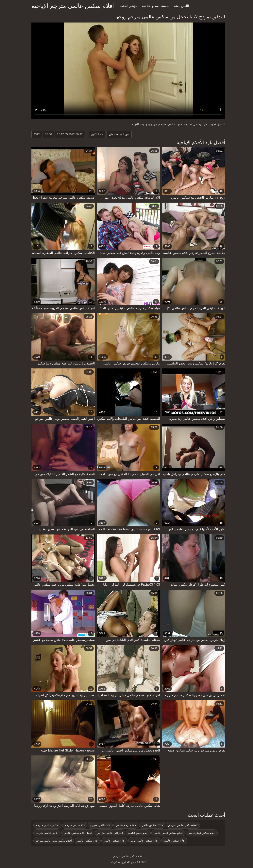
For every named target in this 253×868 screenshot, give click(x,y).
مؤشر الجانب (127, 6)
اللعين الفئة (180, 6)
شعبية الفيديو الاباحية (154, 6)
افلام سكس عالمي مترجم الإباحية (71, 6)
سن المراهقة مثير (117, 134)
